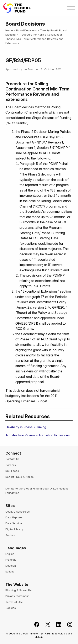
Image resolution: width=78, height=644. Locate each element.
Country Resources (18, 512)
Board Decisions (27, 30)
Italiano (10, 572)
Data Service (14, 523)
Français (11, 560)
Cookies (11, 608)
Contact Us (12, 459)
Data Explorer (14, 517)
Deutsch (11, 566)
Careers (11, 465)
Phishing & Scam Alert (19, 590)
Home (9, 30)
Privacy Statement (17, 596)
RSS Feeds (12, 471)
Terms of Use (14, 602)
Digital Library (14, 529)
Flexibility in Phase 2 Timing (26, 427)
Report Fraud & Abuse (20, 477)
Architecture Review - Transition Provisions (38, 435)
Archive (10, 535)
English (10, 554)
